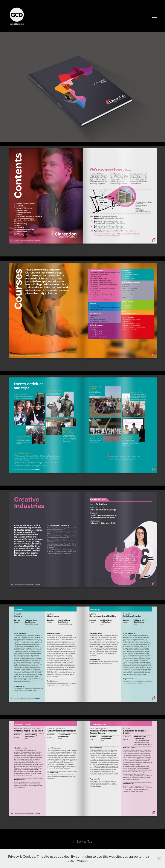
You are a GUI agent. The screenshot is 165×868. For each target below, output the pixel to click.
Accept (82, 860)
